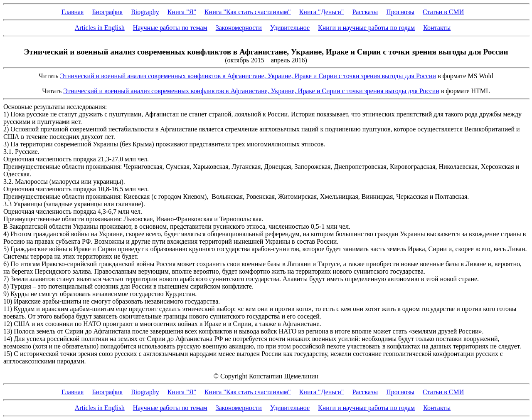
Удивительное (290, 28)
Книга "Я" (182, 12)
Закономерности (239, 28)
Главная (73, 12)
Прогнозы (400, 12)
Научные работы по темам (170, 28)
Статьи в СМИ (443, 12)
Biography (145, 12)
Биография (107, 12)
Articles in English (100, 28)
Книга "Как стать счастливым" (248, 12)
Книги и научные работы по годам (366, 28)
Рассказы (365, 12)
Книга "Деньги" (322, 12)
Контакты (437, 28)
